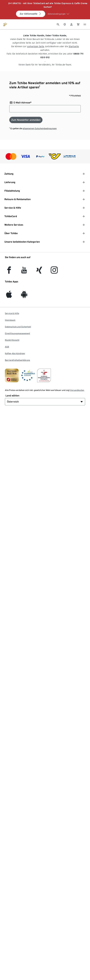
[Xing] (39, 272)
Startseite (74, 46)
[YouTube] (24, 272)
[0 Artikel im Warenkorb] (78, 24)
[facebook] (9, 272)
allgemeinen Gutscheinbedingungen (40, 128)
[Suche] (58, 24)
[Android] (24, 296)
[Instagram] (54, 272)
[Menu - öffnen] (85, 24)
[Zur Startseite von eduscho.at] (5, 24)
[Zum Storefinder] (65, 24)
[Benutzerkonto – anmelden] (71, 24)
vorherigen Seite (36, 46)
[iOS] (9, 296)
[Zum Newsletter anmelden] (26, 120)
